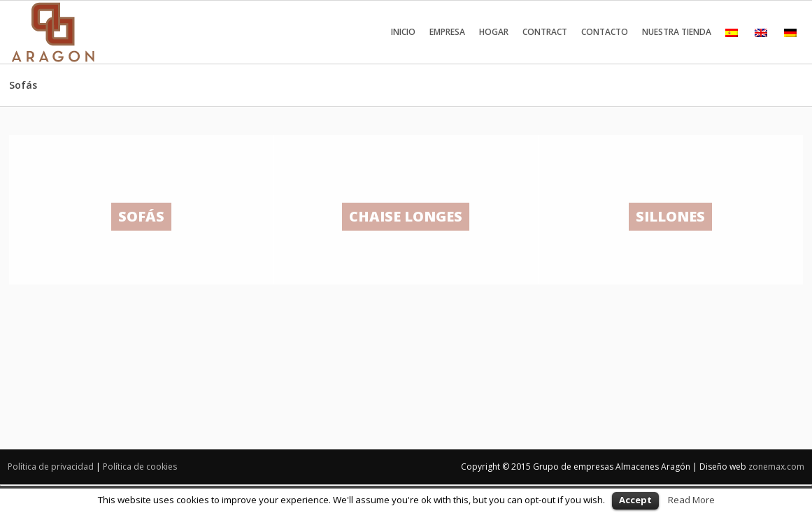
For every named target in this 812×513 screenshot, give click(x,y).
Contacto (605, 32)
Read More (691, 500)
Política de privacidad (51, 467)
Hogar (494, 32)
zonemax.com (776, 467)
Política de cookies (140, 467)
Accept (635, 500)
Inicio (403, 32)
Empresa (447, 32)
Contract (545, 32)
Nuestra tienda (677, 32)
